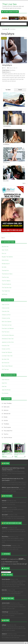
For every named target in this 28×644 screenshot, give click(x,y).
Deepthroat (12, 559)
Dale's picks (7, 407)
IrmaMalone (6, 144)
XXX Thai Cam (5, 369)
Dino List (4, 253)
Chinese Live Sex (6, 318)
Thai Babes (6, 424)
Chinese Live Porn (6, 315)
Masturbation (9, 562)
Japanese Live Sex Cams (8, 342)
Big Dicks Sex (5, 247)
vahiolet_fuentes (6, 603)
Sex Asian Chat (5, 359)
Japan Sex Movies (6, 390)
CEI (11, 564)
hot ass (19, 564)
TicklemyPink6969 (6, 546)
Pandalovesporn (6, 264)
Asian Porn (4, 383)
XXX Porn (6, 463)
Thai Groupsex (7, 427)
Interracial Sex (7, 414)
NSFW (9, 559)
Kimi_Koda (6, 181)
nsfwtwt (3, 566)
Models (4, 38)
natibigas (4, 625)
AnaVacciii (4, 634)
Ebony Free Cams (8, 598)
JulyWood (4, 528)
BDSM (4, 562)
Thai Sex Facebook (6, 284)
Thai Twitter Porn (6, 291)
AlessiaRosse (6, 162)
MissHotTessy (5, 537)
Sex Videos (8, 233)
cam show (15, 562)
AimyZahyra (7, 65)
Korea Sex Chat (6, 346)
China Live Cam (6, 308)
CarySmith (4, 508)
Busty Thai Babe (8, 403)
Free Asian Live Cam (7, 325)
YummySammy (7, 126)
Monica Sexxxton (6, 579)
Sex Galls (4, 267)
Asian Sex (4, 386)
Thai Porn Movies (8, 438)
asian (21, 559)
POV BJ (17, 559)
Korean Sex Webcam (7, 352)
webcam (4, 559)
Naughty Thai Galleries (7, 257)
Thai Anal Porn (5, 271)
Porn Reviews (5, 393)
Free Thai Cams (6, 332)
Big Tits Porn (7, 496)
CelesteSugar (5, 612)
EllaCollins (4, 590)
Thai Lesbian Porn (8, 431)
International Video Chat (8, 339)
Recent (20, 90)
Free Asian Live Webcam (8, 328)
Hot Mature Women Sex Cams (12, 523)
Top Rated (8, 90)
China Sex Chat (5, 311)
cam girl (24, 564)
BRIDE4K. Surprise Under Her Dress (10, 488)
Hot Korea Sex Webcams (8, 335)
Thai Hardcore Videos (7, 274)
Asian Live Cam (6, 305)
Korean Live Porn (6, 349)
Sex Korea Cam (6, 363)
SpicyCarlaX (5, 515)
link (27, 620)
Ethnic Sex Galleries (7, 322)
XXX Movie (4, 294)
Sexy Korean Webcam (7, 366)
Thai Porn (6, 434)
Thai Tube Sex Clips (7, 288)
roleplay (14, 564)
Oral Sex (6, 420)
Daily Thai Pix (5, 250)
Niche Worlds (5, 260)
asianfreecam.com (6, 564)
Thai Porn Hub (5, 277)
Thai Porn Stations (6, 281)
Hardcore (6, 410)
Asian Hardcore (6, 380)
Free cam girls (8, 575)
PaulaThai (6, 108)
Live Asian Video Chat (7, 356)
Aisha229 (4, 501)
